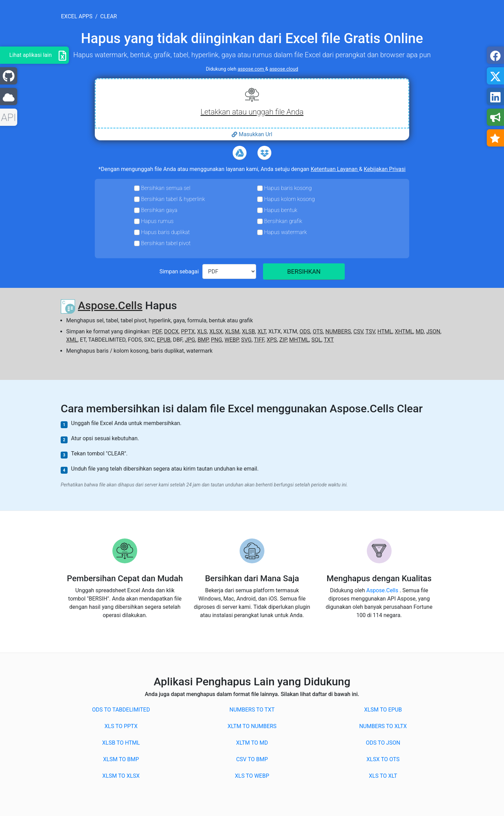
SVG (246, 340)
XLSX (216, 331)
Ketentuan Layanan (335, 169)
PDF (157, 331)
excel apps (77, 16)
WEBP (231, 340)
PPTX (188, 331)
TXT (329, 340)
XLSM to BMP (121, 759)
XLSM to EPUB (383, 710)
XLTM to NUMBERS (252, 726)
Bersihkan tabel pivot (166, 243)
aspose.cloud (284, 69)
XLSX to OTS (383, 759)
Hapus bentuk (281, 210)
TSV (370, 331)
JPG (190, 340)
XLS (202, 331)
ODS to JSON (383, 743)
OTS (318, 331)
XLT (262, 331)
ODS (305, 331)
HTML (385, 331)
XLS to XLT (383, 776)
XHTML (404, 331)
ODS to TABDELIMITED (121, 710)
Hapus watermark (285, 232)
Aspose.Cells (110, 305)
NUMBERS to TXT (252, 710)
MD (420, 331)
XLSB (249, 331)
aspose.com (251, 69)
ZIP (283, 340)
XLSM (232, 331)
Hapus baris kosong (288, 188)
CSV (358, 331)
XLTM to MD (252, 743)
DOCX (171, 331)
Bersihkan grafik (283, 221)
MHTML (299, 340)
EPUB (164, 340)
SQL (316, 340)
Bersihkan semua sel (166, 188)
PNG (216, 340)
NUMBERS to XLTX (383, 726)
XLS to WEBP (252, 776)
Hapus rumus (157, 221)
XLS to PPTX (121, 726)
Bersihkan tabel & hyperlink (173, 199)
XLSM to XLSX (121, 776)
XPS (272, 340)
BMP (203, 340)
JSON (433, 331)
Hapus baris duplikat (165, 232)
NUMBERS (338, 331)
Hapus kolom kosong (289, 199)
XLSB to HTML (121, 743)
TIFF (259, 340)
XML (72, 340)
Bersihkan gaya (159, 210)
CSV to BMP (252, 759)
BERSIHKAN (304, 271)
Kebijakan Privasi (385, 169)
